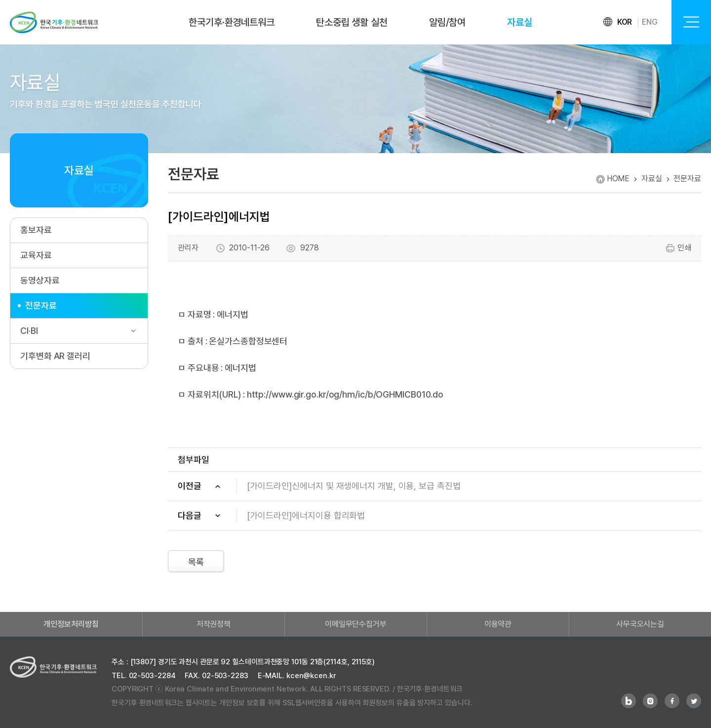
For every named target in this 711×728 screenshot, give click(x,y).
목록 (196, 562)
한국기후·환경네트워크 (232, 22)
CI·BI (29, 331)
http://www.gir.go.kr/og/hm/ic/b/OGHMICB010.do (345, 394)
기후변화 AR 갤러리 (55, 356)
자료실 (520, 22)
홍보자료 (36, 230)
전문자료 (41, 305)
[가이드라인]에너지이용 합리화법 (306, 515)
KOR (625, 22)
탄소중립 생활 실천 (352, 22)
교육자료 (36, 255)
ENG (650, 22)
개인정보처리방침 (71, 624)
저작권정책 (214, 624)
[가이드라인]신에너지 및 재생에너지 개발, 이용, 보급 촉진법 (354, 486)
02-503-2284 (152, 676)
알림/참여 (448, 22)
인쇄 (678, 248)
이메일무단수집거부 (356, 624)
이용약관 (498, 624)
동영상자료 (40, 280)
